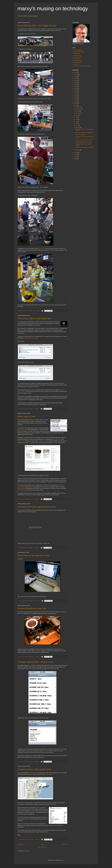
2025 (76, 75)
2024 (76, 77)
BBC (38, 430)
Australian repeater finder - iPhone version (36, 662)
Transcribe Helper (78, 61)
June (77, 119)
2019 (76, 87)
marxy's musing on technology (53, 8)
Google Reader (57, 439)
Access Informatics (78, 50)
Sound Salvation (78, 62)
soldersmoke (77, 54)
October (78, 111)
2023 (76, 79)
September (78, 113)
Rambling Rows (78, 55)
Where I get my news (27, 416)
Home (43, 844)
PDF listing (53, 804)
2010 (76, 105)
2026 (76, 72)
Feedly (30, 442)
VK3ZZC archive (78, 57)
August (77, 115)
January (78, 150)
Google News (21, 441)
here (29, 665)
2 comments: (37, 499)
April (77, 123)
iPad (34, 420)
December (78, 107)
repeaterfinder (49, 774)
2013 (76, 99)
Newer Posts (21, 844)
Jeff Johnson (42, 248)
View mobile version (42, 847)
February (78, 127)
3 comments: (37, 839)
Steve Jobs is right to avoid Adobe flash (34, 319)
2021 (76, 83)
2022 (76, 81)
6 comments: (37, 657)
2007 (76, 157)
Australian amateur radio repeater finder (35, 769)
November (78, 109)
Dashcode (44, 751)
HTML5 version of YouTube (31, 338)
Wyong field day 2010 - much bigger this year (37, 26)
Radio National (21, 488)
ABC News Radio (23, 430)
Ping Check (77, 64)
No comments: (37, 311)
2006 (76, 159)
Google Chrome (42, 441)
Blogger (62, 860)
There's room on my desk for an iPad (33, 555)
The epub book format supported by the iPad (37, 507)
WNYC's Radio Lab (22, 490)
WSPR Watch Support (79, 52)
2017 (76, 91)
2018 (76, 89)
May (77, 121)
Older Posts (64, 844)
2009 (76, 153)
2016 (76, 93)
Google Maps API (34, 773)
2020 (76, 85)
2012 (76, 101)
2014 (76, 97)
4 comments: (37, 409)
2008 (76, 155)
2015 (76, 95)
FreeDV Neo (77, 59)
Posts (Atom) (27, 851)
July (77, 117)
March (77, 125)
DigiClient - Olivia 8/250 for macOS (82, 66)
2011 (76, 103)
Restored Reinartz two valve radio (32, 609)
